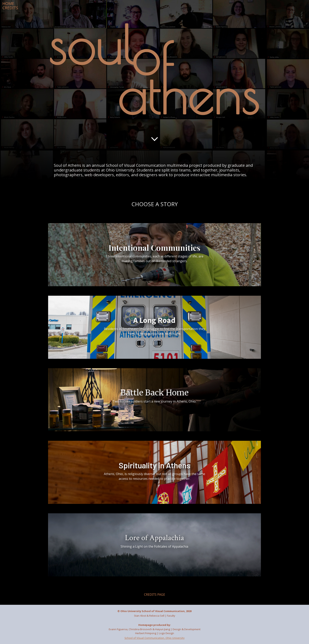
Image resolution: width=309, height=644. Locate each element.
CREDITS (10, 8)
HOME (8, 3)
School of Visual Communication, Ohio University (155, 638)
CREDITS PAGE (154, 595)
